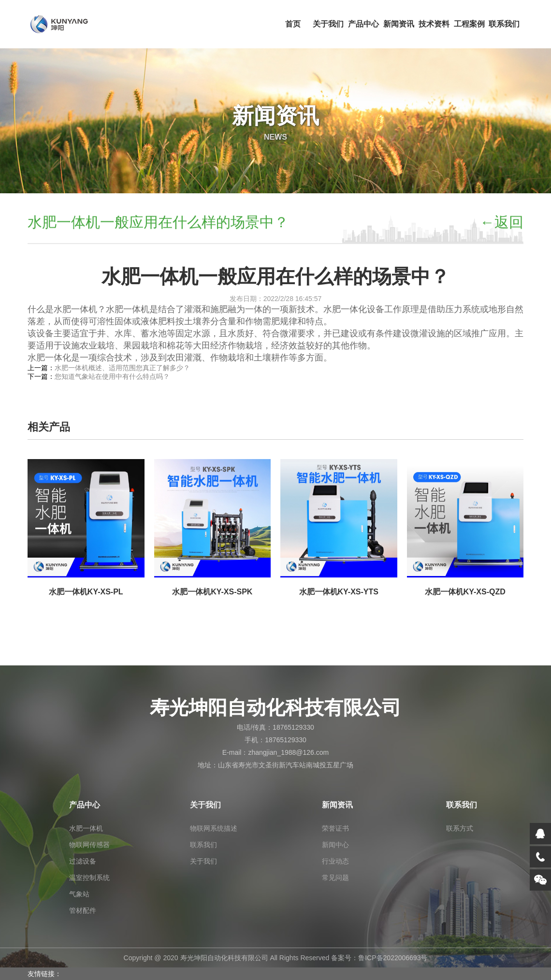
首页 (293, 24)
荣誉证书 (335, 828)
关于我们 (328, 24)
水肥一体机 (86, 828)
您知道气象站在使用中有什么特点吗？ (112, 376)
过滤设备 (83, 861)
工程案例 (469, 24)
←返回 (502, 223)
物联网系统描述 (214, 828)
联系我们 (504, 24)
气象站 (79, 894)
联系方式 (460, 828)
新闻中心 (335, 845)
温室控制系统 (89, 878)
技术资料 (434, 24)
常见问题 (335, 878)
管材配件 (83, 910)
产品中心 (363, 24)
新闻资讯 (399, 24)
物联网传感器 (89, 845)
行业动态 (335, 861)
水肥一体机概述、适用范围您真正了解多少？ (122, 368)
